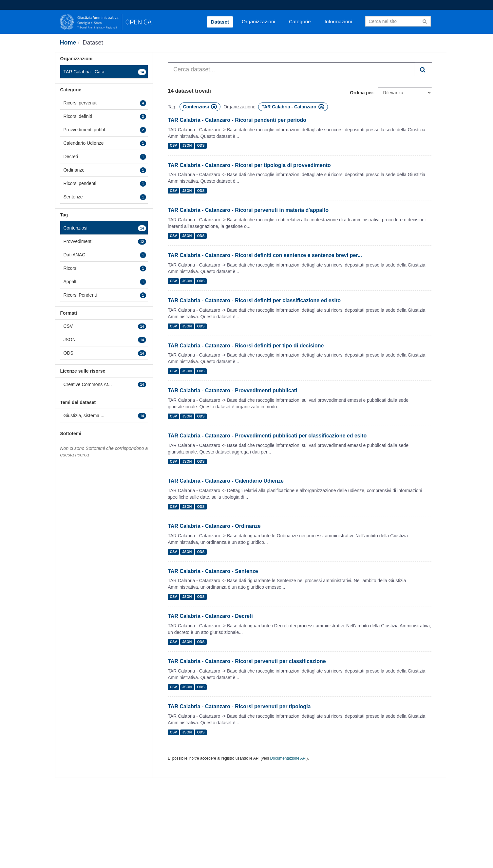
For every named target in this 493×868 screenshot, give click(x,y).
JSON (187, 146)
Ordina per (361, 93)
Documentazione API (288, 758)
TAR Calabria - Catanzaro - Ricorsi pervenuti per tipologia (239, 706)
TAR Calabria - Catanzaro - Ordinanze (214, 526)
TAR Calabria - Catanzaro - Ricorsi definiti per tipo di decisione (246, 346)
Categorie (300, 21)
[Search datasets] (398, 21)
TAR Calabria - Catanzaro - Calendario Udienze (226, 481)
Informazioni (338, 21)
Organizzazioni (258, 21)
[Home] (68, 43)
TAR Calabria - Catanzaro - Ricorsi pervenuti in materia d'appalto (248, 210)
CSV (174, 146)
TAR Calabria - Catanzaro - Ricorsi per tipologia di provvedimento (249, 165)
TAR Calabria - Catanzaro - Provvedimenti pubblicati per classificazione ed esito (267, 436)
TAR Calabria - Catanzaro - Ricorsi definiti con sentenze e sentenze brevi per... (265, 255)
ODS (201, 146)
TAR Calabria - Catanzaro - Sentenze (213, 571)
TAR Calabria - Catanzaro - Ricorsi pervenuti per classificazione (247, 661)
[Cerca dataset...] (291, 70)
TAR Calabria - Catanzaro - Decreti (210, 616)
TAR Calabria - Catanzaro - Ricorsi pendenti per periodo (237, 120)
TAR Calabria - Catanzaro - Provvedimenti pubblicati (232, 390)
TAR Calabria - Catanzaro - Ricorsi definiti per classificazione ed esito (254, 300)
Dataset (220, 22)
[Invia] (425, 21)
